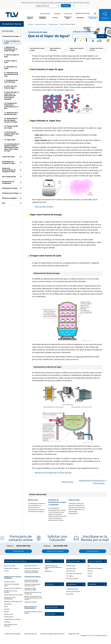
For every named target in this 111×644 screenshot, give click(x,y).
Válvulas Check (9, 614)
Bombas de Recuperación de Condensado (33, 593)
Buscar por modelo (10, 566)
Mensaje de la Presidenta (95, 568)
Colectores (7, 622)
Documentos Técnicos (31, 566)
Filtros (6, 607)
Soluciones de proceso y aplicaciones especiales (31, 581)
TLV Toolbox (70, 576)
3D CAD (6, 571)
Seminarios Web (71, 568)
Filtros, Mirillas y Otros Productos (11, 625)
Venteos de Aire (9, 617)
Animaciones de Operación (32, 568)
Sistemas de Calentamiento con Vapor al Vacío (32, 585)
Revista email (33, 500)
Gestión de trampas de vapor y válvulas (33, 612)
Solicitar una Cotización (73, 591)
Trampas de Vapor (10, 582)
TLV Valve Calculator (72, 578)
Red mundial (70, 594)
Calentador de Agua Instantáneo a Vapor (30, 589)
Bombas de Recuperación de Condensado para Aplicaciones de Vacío (33, 598)
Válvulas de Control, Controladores (10, 598)
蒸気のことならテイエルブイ (12, 15)
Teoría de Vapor (71, 566)
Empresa (90, 571)
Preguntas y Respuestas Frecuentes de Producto (31, 572)
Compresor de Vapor (31, 602)
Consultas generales (72, 589)
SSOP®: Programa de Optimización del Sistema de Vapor (53, 567)
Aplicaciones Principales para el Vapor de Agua (53, 473)
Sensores (7, 609)
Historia (90, 573)
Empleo (90, 576)
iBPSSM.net (48, 571)
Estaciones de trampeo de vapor (12, 585)
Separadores (8, 604)
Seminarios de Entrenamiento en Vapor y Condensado (57, 502)
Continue (66, 6)
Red (89, 566)
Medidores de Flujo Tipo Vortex (13, 601)
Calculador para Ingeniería (74, 573)
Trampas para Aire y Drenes (12, 619)
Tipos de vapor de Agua (44, 207)
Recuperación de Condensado (13, 588)
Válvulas (7, 612)
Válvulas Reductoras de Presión (13, 595)
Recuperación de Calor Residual (11, 592)
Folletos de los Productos (11, 568)
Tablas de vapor (74, 500)
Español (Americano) (82, 13)
